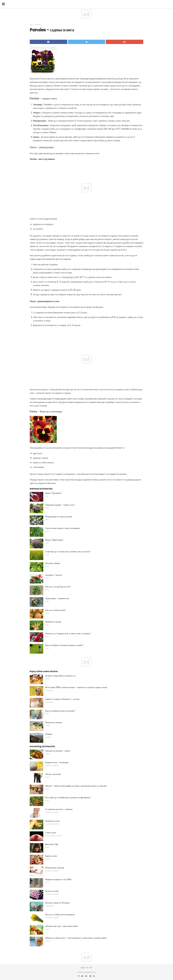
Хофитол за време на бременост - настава (62, 699)
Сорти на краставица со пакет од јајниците (63, 528)
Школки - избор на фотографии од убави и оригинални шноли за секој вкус (76, 786)
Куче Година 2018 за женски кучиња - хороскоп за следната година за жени (76, 687)
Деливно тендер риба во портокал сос (61, 676)
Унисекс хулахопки (53, 774)
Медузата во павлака (54, 722)
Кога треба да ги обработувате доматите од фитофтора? (68, 797)
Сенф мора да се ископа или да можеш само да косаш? (68, 552)
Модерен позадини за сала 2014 (58, 879)
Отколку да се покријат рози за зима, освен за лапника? (68, 633)
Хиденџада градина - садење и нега (60, 505)
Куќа (31, 24)
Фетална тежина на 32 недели (58, 903)
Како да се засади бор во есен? (58, 587)
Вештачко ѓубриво (53, 563)
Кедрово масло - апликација (57, 762)
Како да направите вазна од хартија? (60, 711)
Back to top (86, 968)
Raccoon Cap (52, 844)
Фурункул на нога (53, 821)
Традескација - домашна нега (57, 598)
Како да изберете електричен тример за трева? (64, 645)
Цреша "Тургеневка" (53, 493)
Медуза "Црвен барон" (54, 540)
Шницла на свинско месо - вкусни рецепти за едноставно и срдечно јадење (76, 938)
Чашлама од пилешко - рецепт (58, 751)
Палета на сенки (52, 891)
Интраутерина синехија (55, 868)
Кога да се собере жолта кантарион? (60, 915)
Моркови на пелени (53, 622)
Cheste (49, 734)
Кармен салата (51, 856)
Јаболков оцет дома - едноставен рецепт (62, 926)
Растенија (38, 24)
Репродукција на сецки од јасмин (59, 517)
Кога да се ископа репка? (56, 610)
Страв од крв (50, 833)
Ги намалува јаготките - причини (59, 809)
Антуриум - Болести (54, 575)
